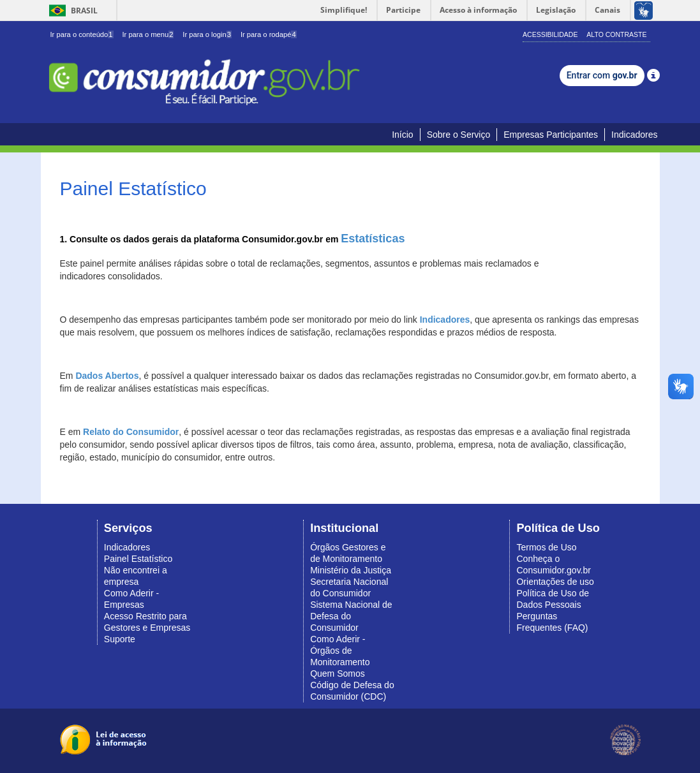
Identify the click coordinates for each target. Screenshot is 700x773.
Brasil (71, 11)
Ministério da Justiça (351, 570)
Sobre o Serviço (459, 135)
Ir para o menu (148, 34)
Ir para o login (207, 34)
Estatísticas (373, 239)
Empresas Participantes (551, 135)
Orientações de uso (555, 582)
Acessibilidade (550, 34)
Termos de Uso (546, 547)
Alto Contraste (616, 34)
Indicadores (634, 135)
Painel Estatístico (138, 559)
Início (402, 135)
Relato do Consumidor (131, 432)
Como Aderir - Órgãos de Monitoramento (340, 651)
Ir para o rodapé (269, 34)
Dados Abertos (107, 376)
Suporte (120, 639)
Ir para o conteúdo (82, 34)
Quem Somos (338, 674)
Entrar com (602, 75)
